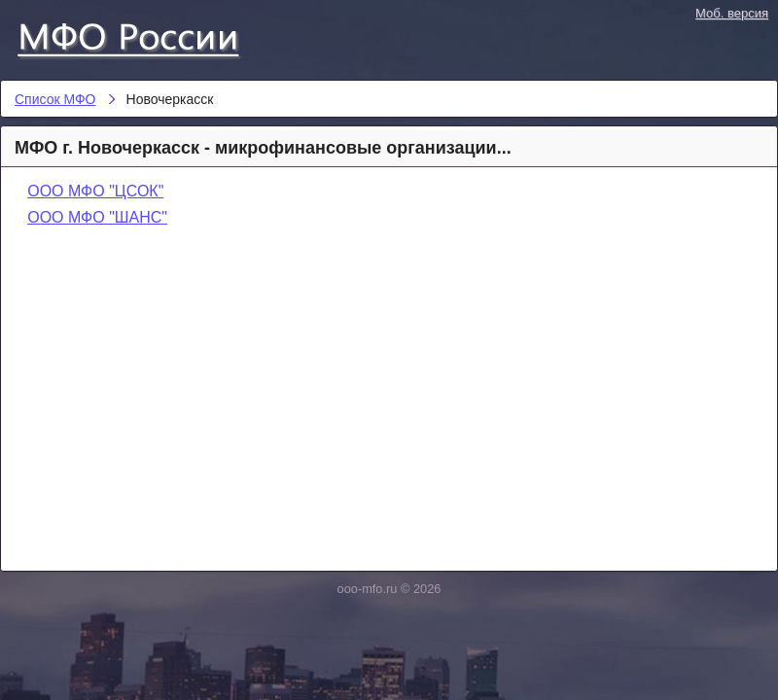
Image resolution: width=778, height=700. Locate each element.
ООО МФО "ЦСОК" (95, 191)
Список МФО (146, 36)
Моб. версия (732, 13)
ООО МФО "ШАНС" (97, 217)
